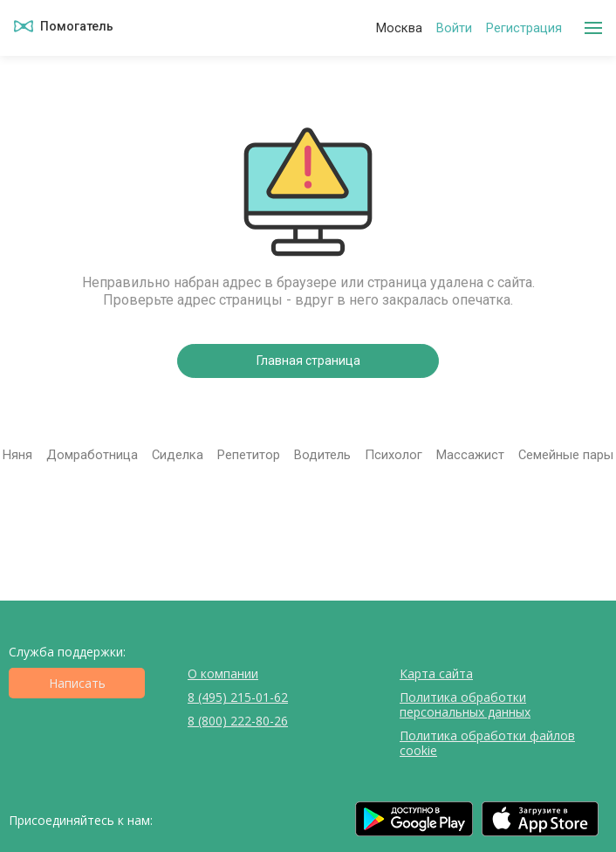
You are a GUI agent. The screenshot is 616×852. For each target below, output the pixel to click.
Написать (77, 683)
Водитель (322, 455)
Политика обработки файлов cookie (487, 743)
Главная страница (308, 361)
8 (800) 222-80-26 (238, 721)
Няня (17, 455)
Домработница (92, 455)
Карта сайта (436, 673)
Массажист (470, 455)
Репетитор (249, 455)
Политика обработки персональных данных (465, 704)
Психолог (394, 455)
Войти (454, 28)
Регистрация (524, 28)
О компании (223, 673)
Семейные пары (566, 455)
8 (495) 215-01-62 (238, 697)
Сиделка (178, 455)
